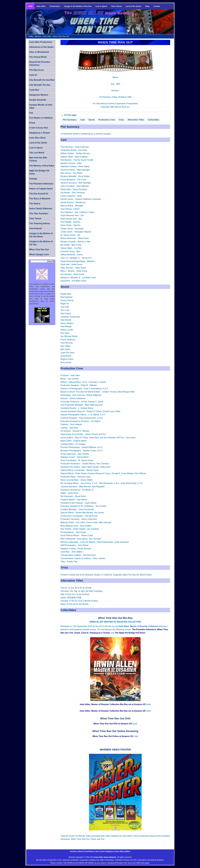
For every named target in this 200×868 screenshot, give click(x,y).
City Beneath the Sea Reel (42, 80)
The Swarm (35, 204)
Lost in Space (101, 6)
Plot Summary (70, 120)
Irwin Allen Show (37, 138)
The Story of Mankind (40, 199)
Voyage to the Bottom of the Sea (78, 6)
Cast (83, 120)
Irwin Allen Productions (41, 42)
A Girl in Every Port (39, 128)
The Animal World (38, 57)
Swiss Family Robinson (41, 209)
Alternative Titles (136, 120)
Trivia (121, 120)
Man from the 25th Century (38, 159)
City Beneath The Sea (40, 85)
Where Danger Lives (39, 254)
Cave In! (33, 75)
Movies (38, 36)
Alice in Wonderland (39, 52)
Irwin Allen (41, 6)
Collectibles (153, 120)
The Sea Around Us (39, 194)
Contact (157, 6)
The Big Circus (37, 70)
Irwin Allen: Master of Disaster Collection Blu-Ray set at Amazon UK (113, 711)
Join (97, 851)
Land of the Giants (133, 6)
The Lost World (37, 153)
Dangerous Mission (39, 95)
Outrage (33, 179)
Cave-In (85, 633)
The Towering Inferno (40, 223)
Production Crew (107, 120)
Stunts (92, 120)
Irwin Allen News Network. (106, 857)
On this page (70, 115)
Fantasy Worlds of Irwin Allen (41, 106)
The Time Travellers (39, 214)
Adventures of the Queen (41, 47)
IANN (30, 6)
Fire (71, 633)
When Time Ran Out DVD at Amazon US (113, 724)
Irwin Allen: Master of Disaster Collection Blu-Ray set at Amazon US (113, 704)
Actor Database (107, 851)
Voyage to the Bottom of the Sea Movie (41, 235)
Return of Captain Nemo (41, 189)
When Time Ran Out (39, 250)
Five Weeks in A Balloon (41, 118)
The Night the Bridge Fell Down (130, 633)
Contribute (89, 851)
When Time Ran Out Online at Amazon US (113, 736)
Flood (77, 633)
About (80, 851)
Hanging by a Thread (100, 633)
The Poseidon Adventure (144, 629)
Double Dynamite (38, 100)
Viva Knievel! (36, 228)
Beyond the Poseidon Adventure (40, 63)
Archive (73, 851)
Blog (147, 6)
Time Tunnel (116, 6)
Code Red (34, 90)
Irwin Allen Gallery (123, 851)
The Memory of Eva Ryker (42, 166)
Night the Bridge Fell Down (39, 172)
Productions (55, 6)
